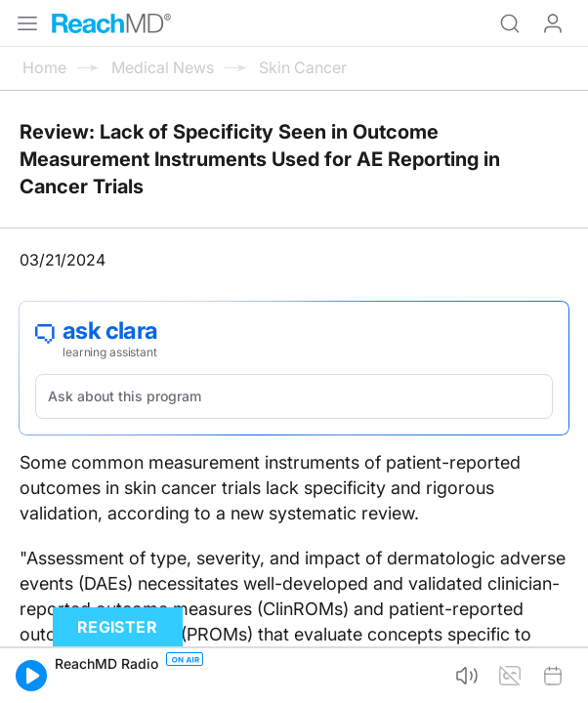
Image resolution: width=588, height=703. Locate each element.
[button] (31, 676)
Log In (553, 23)
